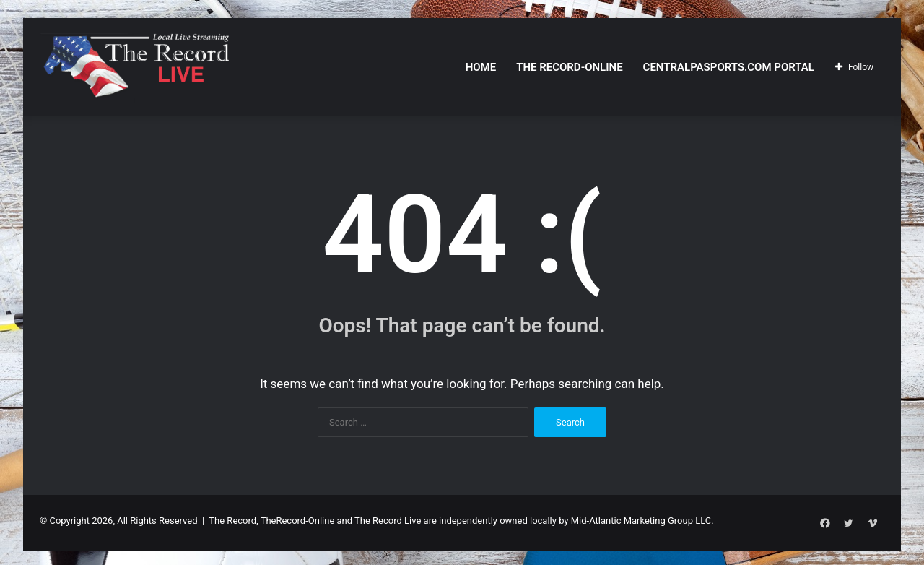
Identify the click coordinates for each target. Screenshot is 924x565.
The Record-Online (569, 67)
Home (481, 67)
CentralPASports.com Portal (729, 67)
